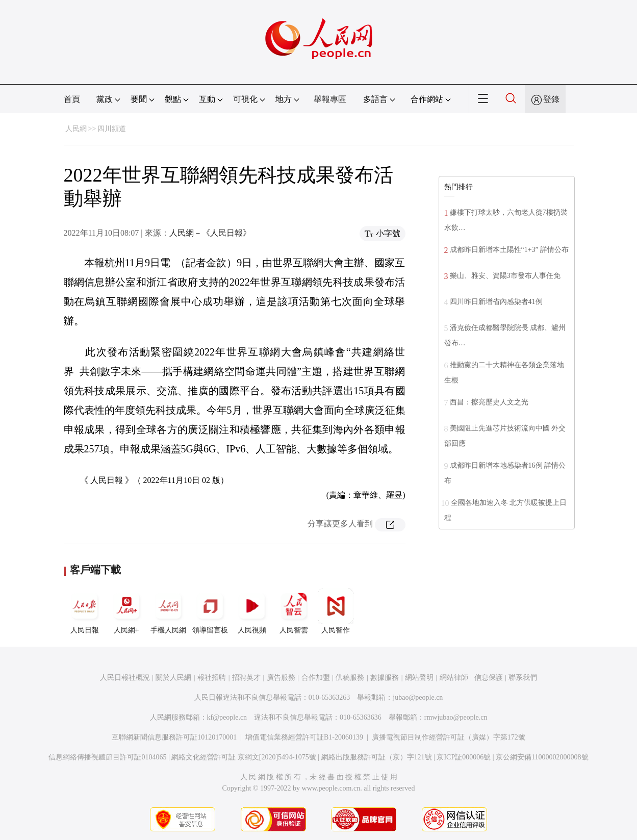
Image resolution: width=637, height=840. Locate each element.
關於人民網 (173, 678)
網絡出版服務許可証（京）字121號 (377, 757)
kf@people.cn (227, 717)
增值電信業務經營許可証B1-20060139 (304, 737)
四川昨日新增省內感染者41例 (496, 302)
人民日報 (85, 611)
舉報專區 (330, 99)
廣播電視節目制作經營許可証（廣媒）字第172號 (449, 737)
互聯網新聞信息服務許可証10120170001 (174, 737)
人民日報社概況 (125, 678)
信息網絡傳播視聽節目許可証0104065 (107, 757)
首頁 (72, 99)
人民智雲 (294, 611)
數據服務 (385, 678)
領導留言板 (210, 611)
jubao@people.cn (418, 697)
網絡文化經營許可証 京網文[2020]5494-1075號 (244, 757)
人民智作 (336, 611)
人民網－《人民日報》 (210, 233)
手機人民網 (168, 611)
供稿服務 (350, 678)
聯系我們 (523, 678)
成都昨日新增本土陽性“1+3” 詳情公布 (509, 250)
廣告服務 (281, 678)
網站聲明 (419, 678)
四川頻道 (112, 129)
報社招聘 (212, 678)
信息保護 (489, 678)
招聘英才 (246, 678)
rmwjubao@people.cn (456, 717)
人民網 (76, 129)
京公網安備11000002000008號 (542, 757)
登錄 (551, 99)
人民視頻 (252, 611)
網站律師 (454, 678)
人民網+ (126, 611)
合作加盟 (316, 678)
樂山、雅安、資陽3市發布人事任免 (505, 276)
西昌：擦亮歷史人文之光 (489, 402)
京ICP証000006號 (464, 757)
